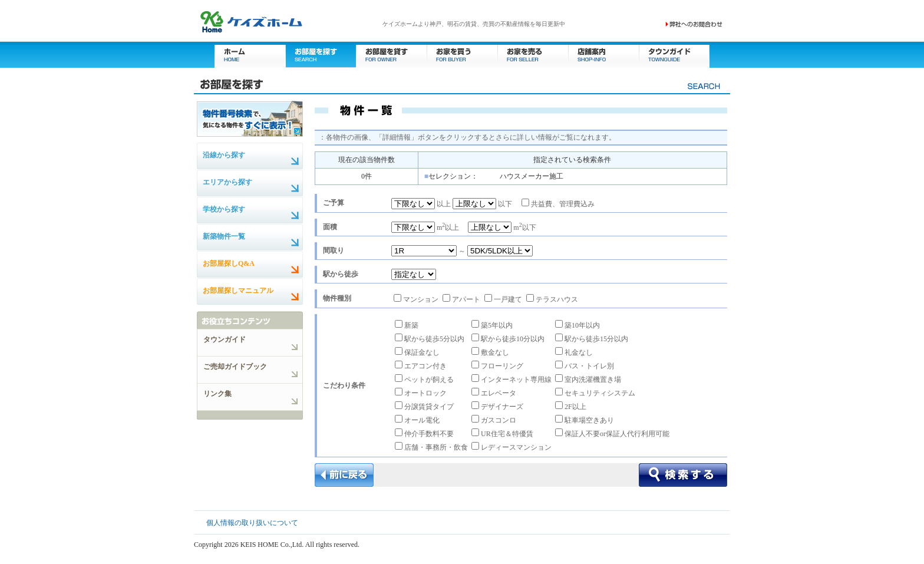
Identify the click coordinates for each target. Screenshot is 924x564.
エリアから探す (227, 182)
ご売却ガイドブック (235, 367)
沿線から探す (224, 155)
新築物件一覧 (224, 236)
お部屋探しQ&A (229, 263)
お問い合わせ (694, 24)
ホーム (250, 55)
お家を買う (462, 55)
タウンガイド (674, 55)
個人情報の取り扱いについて (252, 523)
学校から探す (224, 209)
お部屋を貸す (391, 55)
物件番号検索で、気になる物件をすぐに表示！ (250, 118)
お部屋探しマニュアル (238, 291)
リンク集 (217, 394)
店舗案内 (603, 55)
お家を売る (533, 55)
